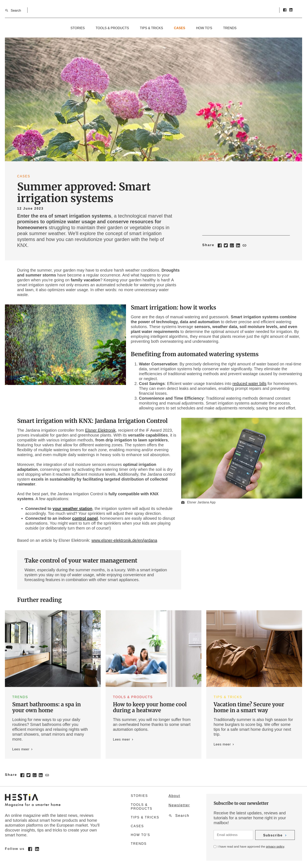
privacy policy (275, 846)
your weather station (72, 509)
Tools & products (112, 28)
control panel (85, 518)
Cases (179, 28)
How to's (204, 28)
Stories (78, 28)
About (174, 796)
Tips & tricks (151, 28)
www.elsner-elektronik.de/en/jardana (124, 540)
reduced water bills (249, 384)
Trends (230, 28)
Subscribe (273, 835)
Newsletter (179, 805)
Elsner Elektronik (100, 430)
